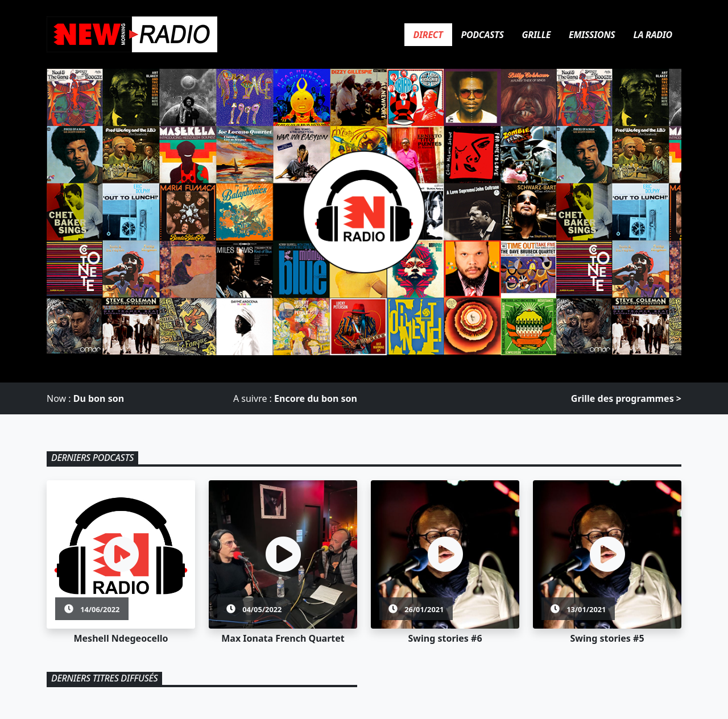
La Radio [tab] (653, 35)
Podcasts (483, 35)
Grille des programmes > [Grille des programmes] (626, 398)
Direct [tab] (428, 35)
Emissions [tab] (592, 35)
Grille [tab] (536, 35)
